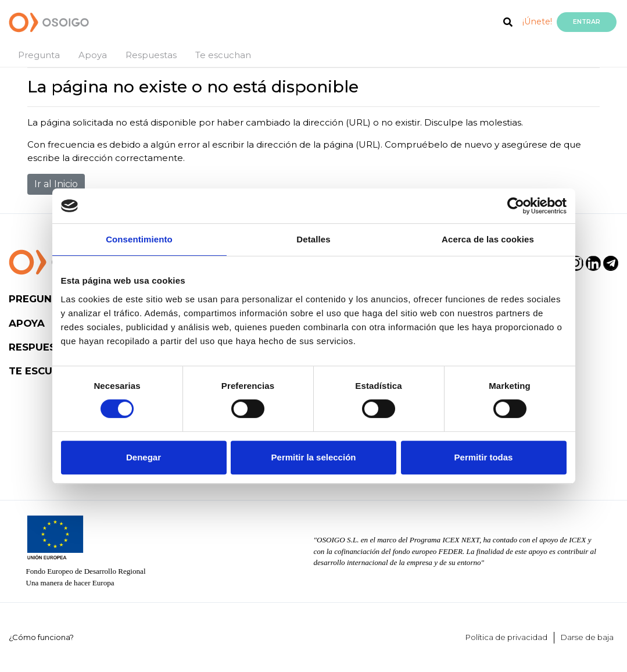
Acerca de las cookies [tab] (488, 239)
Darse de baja (587, 637)
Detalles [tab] (313, 239)
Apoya (93, 55)
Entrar (587, 22)
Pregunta (39, 55)
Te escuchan (223, 55)
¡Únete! (537, 22)
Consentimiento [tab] (139, 239)
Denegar (144, 457)
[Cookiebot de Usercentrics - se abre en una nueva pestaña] (516, 206)
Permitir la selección (314, 457)
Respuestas (151, 55)
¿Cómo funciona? (41, 637)
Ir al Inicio (56, 184)
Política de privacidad (506, 637)
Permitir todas (484, 457)
